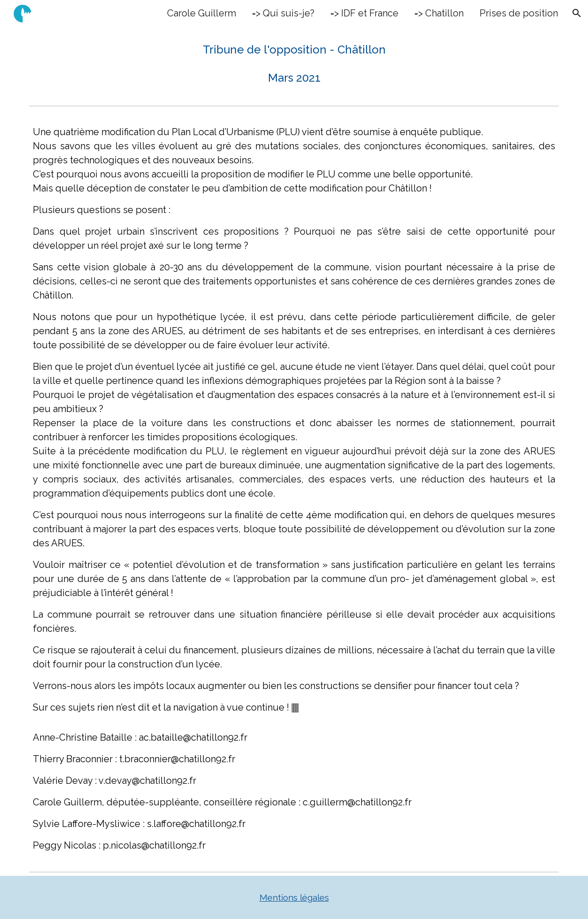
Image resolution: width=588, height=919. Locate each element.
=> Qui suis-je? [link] (283, 13)
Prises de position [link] (519, 13)
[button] (577, 13)
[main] (294, 64)
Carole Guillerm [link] (202, 13)
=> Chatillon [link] (439, 13)
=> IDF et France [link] (364, 13)
